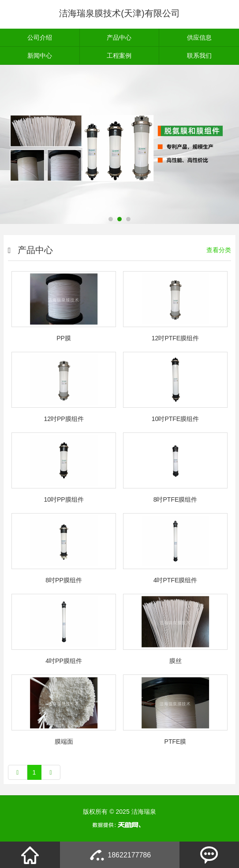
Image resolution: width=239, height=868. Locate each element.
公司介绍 (40, 37)
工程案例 (119, 56)
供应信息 (199, 37)
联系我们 (199, 56)
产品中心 (119, 37)
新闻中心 (40, 56)
